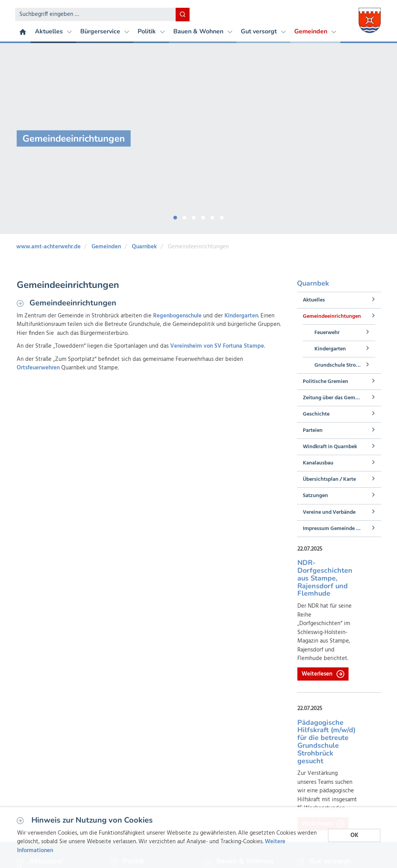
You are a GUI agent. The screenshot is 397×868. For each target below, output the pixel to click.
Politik (151, 31)
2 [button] (185, 216)
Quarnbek (144, 247)
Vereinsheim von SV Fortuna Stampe (217, 346)
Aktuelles (53, 31)
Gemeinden (315, 31)
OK (354, 835)
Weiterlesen (323, 674)
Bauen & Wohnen (203, 31)
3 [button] (194, 216)
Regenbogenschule (177, 316)
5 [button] (212, 216)
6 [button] (222, 216)
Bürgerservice (105, 31)
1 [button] (175, 216)
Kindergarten (241, 316)
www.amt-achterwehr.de (48, 247)
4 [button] (203, 216)
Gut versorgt (263, 31)
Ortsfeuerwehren (39, 368)
